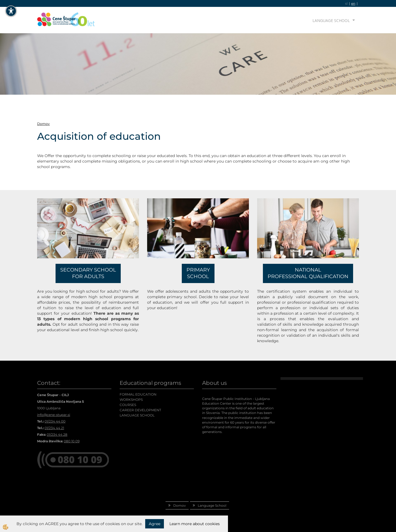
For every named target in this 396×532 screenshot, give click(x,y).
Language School (331, 20)
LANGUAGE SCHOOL (137, 415)
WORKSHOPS (131, 400)
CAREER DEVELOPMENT (140, 410)
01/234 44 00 (55, 421)
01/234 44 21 (54, 428)
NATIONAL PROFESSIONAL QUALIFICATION (308, 273)
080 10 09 (72, 441)
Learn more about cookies (195, 524)
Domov (43, 124)
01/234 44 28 (57, 434)
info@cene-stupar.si (54, 415)
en (353, 3)
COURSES (128, 405)
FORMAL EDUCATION (138, 394)
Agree (155, 524)
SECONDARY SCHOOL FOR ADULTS (88, 273)
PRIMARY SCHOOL (198, 273)
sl (346, 3)
